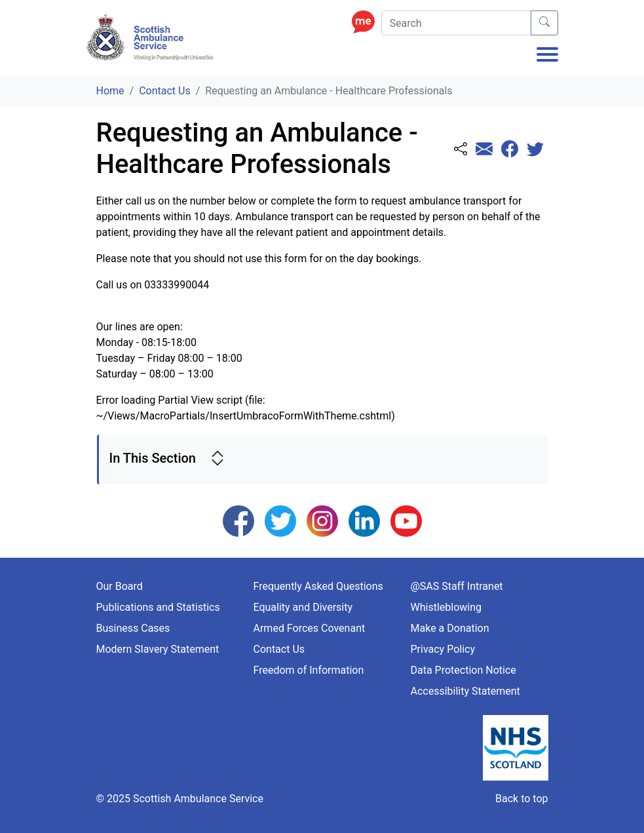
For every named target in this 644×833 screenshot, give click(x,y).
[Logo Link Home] (152, 38)
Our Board (120, 586)
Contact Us (165, 91)
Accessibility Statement (465, 691)
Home (110, 91)
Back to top (521, 799)
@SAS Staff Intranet (457, 586)
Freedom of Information (309, 670)
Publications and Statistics (158, 607)
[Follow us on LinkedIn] (364, 520)
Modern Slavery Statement (158, 649)
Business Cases (133, 628)
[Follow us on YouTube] (406, 520)
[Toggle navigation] (547, 56)
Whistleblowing (446, 607)
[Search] (456, 23)
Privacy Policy (443, 649)
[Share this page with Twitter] (535, 150)
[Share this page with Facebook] (510, 150)
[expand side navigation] (218, 459)
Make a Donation (450, 628)
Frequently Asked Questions (318, 586)
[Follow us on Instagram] (322, 520)
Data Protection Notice (464, 670)
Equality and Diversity (303, 607)
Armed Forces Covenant (310, 628)
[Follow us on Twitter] (280, 520)
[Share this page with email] (484, 150)
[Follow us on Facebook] (238, 520)
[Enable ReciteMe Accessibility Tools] (367, 21)
